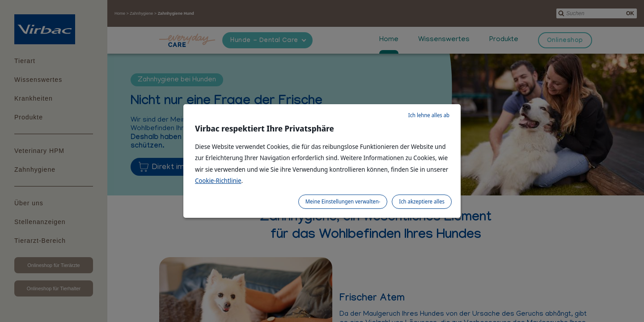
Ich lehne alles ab (429, 115)
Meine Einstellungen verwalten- (343, 201)
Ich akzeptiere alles (422, 201)
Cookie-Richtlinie (218, 180)
